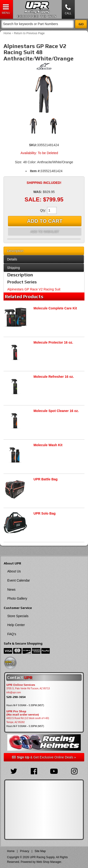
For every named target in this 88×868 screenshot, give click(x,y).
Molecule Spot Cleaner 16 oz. (56, 411)
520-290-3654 (16, 697)
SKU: (33, 145)
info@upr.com (14, 692)
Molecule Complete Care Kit (55, 308)
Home (7, 33)
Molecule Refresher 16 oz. (54, 377)
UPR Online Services (21, 685)
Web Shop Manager (49, 862)
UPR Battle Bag (46, 479)
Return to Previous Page (29, 33)
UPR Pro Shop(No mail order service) (23, 713)
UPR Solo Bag (45, 513)
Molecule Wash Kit (48, 445)
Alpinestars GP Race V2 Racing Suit (34, 289)
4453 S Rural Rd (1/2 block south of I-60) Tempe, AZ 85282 (28, 720)
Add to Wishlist (45, 232)
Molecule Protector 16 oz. (53, 342)
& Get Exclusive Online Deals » (44, 757)
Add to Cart (45, 221)
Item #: (35, 171)
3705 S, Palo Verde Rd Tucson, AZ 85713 (28, 688)
